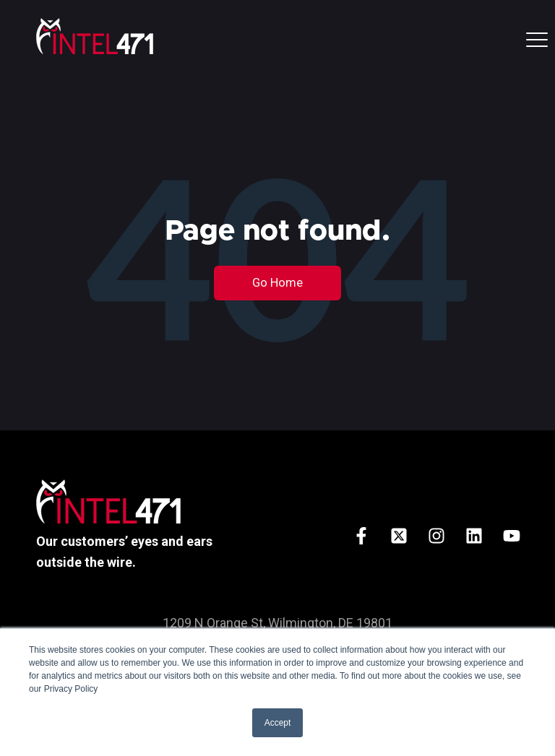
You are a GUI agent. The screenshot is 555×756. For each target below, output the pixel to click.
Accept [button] (278, 723)
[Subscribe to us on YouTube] (512, 536)
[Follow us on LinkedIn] (474, 536)
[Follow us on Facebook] (361, 536)
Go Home (277, 283)
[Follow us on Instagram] (436, 536)
